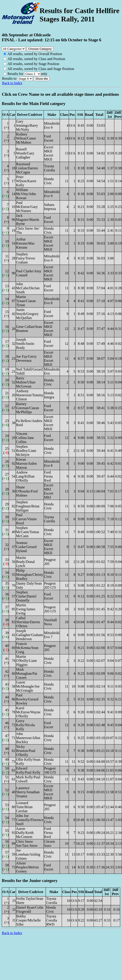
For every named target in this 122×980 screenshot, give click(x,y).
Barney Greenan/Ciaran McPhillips (27, 408)
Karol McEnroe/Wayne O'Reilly (28, 712)
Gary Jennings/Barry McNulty (27, 125)
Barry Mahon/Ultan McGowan (26, 382)
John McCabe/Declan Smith (28, 288)
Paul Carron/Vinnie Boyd (26, 519)
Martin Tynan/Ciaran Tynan (26, 301)
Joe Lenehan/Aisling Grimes (28, 854)
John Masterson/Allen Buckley (28, 738)
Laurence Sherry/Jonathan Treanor (28, 792)
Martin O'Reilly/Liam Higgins (26, 661)
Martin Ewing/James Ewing (26, 609)
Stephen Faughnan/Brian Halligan (28, 506)
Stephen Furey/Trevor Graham (26, 258)
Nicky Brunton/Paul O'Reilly (26, 751)
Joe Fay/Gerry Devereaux (26, 358)
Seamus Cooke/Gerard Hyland (26, 547)
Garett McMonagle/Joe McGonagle (28, 686)
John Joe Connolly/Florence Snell (30, 820)
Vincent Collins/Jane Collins (25, 438)
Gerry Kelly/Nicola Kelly (25, 725)
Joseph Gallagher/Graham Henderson (29, 635)
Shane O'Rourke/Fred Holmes (27, 491)
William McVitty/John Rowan (26, 194)
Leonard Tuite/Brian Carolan (24, 807)
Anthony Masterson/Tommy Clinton (30, 395)
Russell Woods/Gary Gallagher (25, 153)
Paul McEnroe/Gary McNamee (27, 207)
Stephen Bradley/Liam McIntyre (26, 451)
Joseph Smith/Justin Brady (25, 344)
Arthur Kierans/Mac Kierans (25, 243)
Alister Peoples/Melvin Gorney (27, 867)
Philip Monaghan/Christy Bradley (30, 575)
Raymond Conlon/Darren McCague (27, 168)
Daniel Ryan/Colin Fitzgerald (30, 909)
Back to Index (12, 83)
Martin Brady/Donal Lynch (25, 562)
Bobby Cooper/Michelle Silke (28, 920)
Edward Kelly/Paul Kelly (28, 770)
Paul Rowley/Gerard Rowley (27, 699)
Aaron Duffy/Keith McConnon (25, 833)
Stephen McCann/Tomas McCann (28, 532)
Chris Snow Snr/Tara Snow (27, 843)
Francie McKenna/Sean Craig (27, 648)
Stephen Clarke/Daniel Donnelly (26, 596)
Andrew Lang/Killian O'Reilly (25, 476)
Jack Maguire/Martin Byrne (28, 220)
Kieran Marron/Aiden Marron (26, 463)
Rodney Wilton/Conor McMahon (26, 138)
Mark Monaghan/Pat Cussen (27, 673)
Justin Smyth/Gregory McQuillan (27, 314)
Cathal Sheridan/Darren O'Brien (28, 622)
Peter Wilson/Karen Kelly (26, 181)
